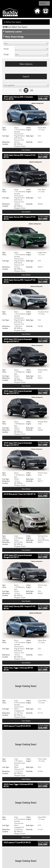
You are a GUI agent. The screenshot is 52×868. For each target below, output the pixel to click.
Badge (6, 54)
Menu (43, 3)
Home (5, 3)
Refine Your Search (12, 22)
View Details (26, 150)
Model (6, 49)
